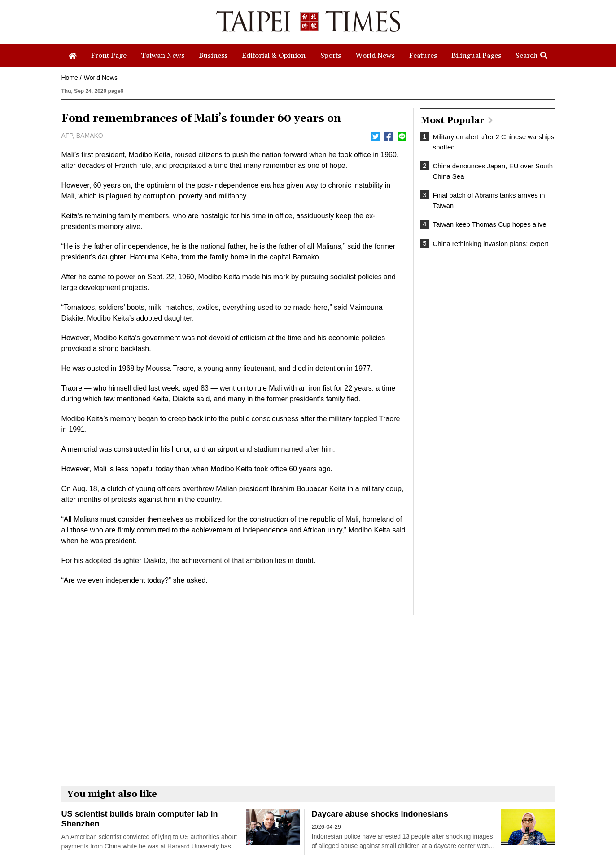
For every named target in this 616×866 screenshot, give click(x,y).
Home (70, 78)
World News (101, 78)
